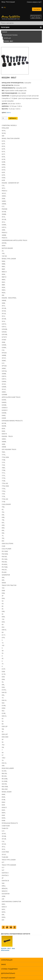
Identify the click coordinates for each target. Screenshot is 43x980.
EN (2, 7)
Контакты (37, 9)
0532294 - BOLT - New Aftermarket (8, 949)
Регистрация (11, 2)
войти (12, 90)
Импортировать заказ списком (36, 17)
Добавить (13, 118)
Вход (3, 2)
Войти (9, 112)
